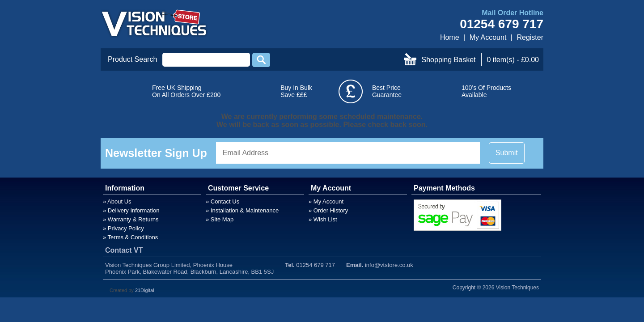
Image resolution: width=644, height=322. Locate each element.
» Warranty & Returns (131, 219)
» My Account (326, 201)
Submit (507, 153)
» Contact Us (222, 201)
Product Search (132, 59)
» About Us (117, 201)
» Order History (328, 210)
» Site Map (220, 219)
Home (450, 37)
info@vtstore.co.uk (389, 265)
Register (530, 37)
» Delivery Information (131, 210)
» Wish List (323, 219)
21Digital (145, 290)
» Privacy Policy (123, 228)
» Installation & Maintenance (242, 210)
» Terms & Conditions (130, 237)
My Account (488, 37)
